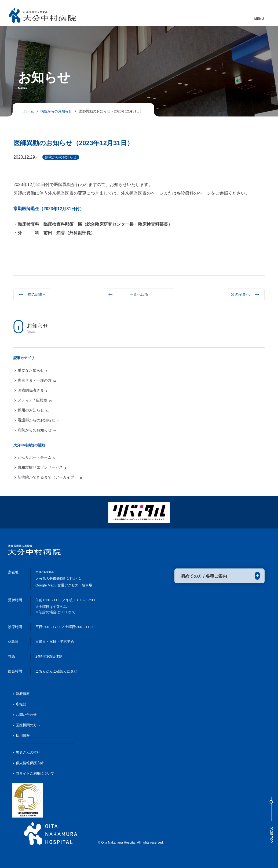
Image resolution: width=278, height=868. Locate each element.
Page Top (271, 820)
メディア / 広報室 (35, 400)
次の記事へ (240, 294)
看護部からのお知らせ (38, 420)
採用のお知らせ (33, 410)
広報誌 (21, 704)
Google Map (45, 585)
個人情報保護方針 (30, 763)
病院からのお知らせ (37, 430)
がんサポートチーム (36, 457)
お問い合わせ (26, 715)
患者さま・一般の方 (37, 380)
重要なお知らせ (32, 370)
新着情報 (23, 694)
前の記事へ (37, 294)
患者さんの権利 (28, 752)
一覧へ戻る (139, 294)
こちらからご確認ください (56, 671)
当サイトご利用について (35, 773)
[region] (139, 390)
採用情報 (23, 736)
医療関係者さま (32, 390)
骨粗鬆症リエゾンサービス (42, 467)
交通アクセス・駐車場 (75, 585)
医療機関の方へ (28, 725)
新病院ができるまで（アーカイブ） (50, 477)
